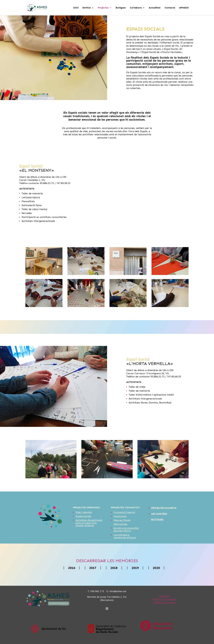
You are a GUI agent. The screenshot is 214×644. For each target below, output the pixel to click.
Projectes (103, 8)
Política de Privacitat (164, 599)
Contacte (170, 8)
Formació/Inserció (124, 512)
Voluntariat (120, 516)
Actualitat (155, 8)
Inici (76, 8)
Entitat (87, 8)
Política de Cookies (164, 602)
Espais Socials (83, 516)
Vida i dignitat (84, 512)
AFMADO (184, 8)
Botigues (121, 8)
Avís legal (164, 596)
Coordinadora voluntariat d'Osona (125, 536)
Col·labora (136, 8)
